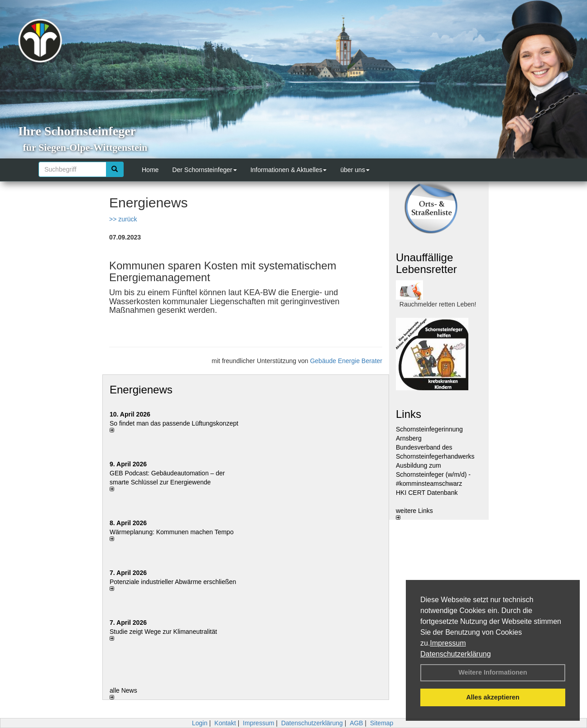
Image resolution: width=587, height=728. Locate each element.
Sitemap (382, 723)
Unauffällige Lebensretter (426, 263)
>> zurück (123, 219)
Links (409, 414)
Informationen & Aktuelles (289, 170)
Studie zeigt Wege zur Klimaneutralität (163, 632)
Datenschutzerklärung (456, 654)
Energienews (141, 390)
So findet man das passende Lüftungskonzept (174, 423)
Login (200, 723)
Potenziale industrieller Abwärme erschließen (173, 582)
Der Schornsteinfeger (204, 170)
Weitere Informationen (493, 672)
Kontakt (225, 723)
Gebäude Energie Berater (346, 361)
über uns (355, 170)
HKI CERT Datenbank (427, 493)
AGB (356, 723)
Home (150, 170)
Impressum (448, 643)
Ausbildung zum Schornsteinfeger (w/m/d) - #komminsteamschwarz (433, 474)
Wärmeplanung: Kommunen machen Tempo (172, 532)
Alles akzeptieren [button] (493, 697)
